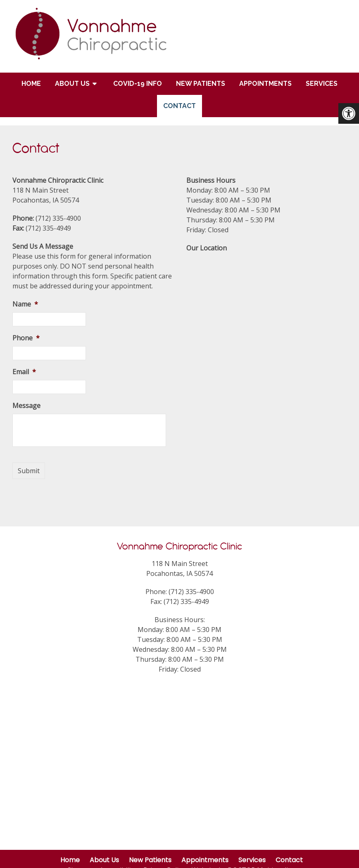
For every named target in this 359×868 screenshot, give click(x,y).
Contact (179, 106)
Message (26, 406)
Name (25, 304)
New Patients (201, 84)
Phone (26, 338)
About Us (72, 84)
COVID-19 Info (138, 84)
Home (31, 84)
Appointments (265, 84)
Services (322, 84)
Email (24, 372)
